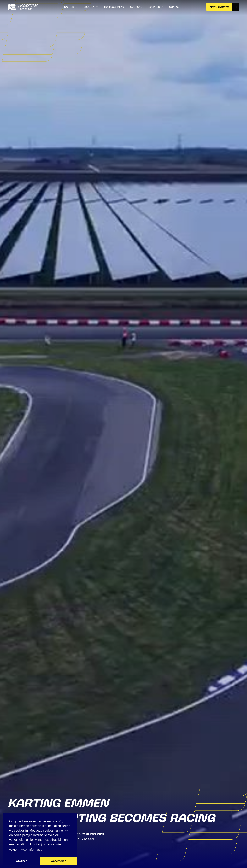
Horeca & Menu (114, 7)
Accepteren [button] (59, 861)
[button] (71, 7)
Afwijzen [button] (22, 861)
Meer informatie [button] (31, 850)
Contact (175, 7)
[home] (23, 7)
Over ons (136, 7)
